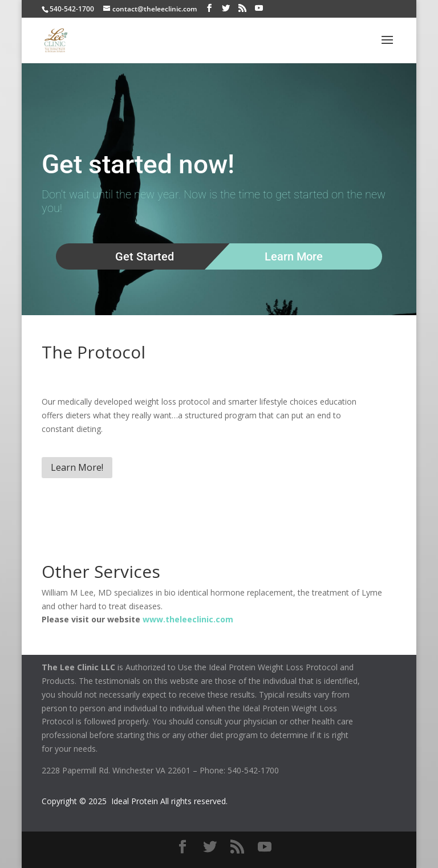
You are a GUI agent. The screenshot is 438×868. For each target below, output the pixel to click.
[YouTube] (259, 8)
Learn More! (77, 467)
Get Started (145, 256)
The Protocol (94, 352)
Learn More (294, 256)
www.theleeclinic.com (188, 619)
